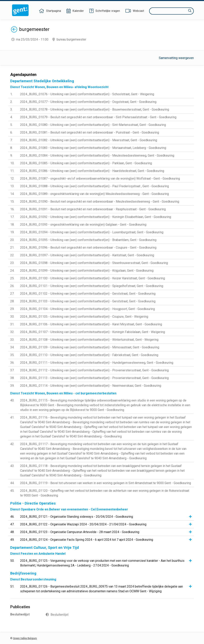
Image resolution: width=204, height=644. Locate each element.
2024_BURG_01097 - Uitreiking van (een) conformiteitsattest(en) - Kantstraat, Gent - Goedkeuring (87, 255)
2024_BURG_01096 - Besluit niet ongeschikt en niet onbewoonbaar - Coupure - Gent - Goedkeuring (88, 248)
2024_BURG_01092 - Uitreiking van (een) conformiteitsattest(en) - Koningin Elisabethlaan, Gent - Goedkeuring (96, 217)
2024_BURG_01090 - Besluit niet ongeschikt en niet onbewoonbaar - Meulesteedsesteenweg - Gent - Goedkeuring (100, 202)
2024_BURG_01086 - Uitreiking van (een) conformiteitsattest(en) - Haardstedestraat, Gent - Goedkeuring (92, 171)
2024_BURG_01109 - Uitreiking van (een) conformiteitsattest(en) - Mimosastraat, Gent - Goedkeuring (90, 347)
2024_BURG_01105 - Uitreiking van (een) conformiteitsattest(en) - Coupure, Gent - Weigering (84, 317)
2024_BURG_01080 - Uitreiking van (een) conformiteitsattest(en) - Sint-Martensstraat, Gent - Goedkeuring (93, 125)
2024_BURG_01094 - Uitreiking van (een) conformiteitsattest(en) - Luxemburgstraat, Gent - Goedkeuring (92, 232)
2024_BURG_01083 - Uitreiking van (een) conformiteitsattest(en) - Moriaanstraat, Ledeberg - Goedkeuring (93, 148)
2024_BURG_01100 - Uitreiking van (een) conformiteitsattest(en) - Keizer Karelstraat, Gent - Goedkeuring (93, 278)
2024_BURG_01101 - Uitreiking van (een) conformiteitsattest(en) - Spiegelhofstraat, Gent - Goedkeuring (92, 286)
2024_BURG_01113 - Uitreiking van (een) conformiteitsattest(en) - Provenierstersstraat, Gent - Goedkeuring (94, 378)
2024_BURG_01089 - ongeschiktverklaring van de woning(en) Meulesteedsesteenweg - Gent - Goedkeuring (95, 194)
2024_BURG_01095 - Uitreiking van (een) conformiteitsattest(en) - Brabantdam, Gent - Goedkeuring (88, 240)
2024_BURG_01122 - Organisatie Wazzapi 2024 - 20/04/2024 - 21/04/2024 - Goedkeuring (83, 524)
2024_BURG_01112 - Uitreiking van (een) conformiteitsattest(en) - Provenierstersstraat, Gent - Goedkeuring (94, 370)
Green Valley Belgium (25, 638)
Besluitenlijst (59, 615)
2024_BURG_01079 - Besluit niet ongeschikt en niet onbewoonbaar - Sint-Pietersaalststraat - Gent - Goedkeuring (98, 117)
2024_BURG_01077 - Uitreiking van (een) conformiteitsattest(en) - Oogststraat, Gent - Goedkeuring (88, 102)
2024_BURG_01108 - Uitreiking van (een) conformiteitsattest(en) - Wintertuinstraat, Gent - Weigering (89, 340)
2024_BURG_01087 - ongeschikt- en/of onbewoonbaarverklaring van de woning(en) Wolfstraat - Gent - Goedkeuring (100, 179)
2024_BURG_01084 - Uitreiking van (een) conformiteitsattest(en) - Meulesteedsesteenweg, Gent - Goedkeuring (97, 155)
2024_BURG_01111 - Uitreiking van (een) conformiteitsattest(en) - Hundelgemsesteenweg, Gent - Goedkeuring (97, 363)
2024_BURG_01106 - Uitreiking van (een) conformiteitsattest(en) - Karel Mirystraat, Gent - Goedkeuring (91, 324)
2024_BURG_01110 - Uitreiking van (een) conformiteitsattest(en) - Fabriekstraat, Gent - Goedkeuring (89, 355)
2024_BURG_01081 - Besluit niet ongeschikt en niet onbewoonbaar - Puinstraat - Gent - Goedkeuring (90, 132)
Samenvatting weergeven (176, 58)
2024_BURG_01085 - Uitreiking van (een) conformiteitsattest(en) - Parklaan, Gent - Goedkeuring (86, 163)
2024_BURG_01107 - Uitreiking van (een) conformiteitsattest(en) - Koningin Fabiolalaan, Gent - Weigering (93, 332)
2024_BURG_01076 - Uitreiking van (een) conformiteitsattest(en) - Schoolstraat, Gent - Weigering (87, 94)
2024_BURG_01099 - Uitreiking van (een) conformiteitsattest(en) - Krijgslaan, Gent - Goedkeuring (87, 271)
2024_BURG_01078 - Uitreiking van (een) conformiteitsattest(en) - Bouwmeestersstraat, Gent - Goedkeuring (95, 109)
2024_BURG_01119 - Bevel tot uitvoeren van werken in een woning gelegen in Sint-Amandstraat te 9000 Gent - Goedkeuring (106, 483)
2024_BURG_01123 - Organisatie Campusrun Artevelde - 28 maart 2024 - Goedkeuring (80, 532)
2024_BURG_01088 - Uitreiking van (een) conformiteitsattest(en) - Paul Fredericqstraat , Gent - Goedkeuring (95, 186)
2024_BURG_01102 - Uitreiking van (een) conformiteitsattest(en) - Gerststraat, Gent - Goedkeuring (88, 294)
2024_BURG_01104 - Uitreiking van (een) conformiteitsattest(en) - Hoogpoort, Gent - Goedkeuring (87, 309)
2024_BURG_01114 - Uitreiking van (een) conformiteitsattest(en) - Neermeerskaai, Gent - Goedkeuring (91, 386)
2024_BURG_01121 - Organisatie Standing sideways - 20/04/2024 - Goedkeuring (77, 517)
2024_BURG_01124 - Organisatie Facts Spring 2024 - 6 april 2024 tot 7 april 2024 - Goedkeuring (87, 540)
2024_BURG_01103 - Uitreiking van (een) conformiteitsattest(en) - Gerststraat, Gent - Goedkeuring (88, 301)
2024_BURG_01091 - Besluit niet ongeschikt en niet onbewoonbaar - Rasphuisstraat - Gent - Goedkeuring (93, 209)
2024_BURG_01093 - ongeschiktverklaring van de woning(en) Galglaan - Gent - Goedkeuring (83, 225)
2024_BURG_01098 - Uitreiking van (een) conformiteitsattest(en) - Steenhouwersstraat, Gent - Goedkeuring (94, 263)
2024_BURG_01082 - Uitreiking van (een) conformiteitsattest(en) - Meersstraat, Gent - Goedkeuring (89, 140)
